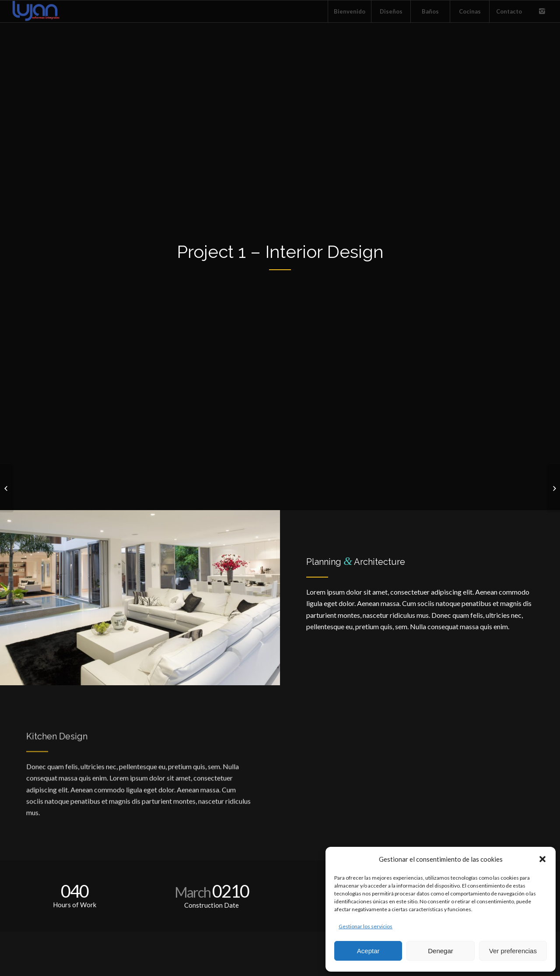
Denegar (441, 951)
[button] (542, 859)
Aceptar (368, 951)
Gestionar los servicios (366, 926)
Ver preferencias (513, 951)
